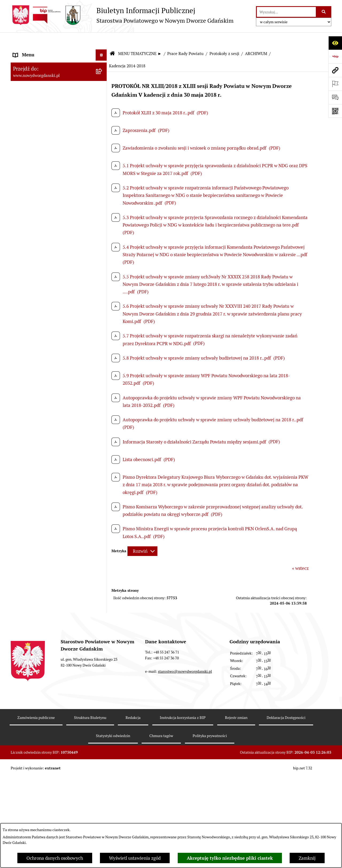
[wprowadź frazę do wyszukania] (286, 12)
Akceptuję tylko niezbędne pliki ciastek (230, 858)
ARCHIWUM (256, 39)
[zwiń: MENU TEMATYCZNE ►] (102, 64)
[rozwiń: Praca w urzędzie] (102, 458)
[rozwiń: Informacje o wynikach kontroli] (102, 561)
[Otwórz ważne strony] (335, 84)
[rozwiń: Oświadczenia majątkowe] (102, 383)
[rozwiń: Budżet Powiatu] (102, 95)
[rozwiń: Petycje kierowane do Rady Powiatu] (102, 288)
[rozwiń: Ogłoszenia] (102, 413)
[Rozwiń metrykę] (142, 536)
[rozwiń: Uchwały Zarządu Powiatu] (102, 339)
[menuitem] (59, 52)
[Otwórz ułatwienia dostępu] (335, 43)
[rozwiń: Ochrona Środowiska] (102, 517)
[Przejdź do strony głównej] (122, 15)
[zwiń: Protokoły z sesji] (102, 169)
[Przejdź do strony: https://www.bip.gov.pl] (335, 57)
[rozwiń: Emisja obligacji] (102, 110)
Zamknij (307, 858)
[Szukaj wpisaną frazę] (324, 12)
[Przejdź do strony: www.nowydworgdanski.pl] (335, 70)
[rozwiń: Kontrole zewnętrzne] (102, 547)
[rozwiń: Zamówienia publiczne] (102, 819)
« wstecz (300, 553)
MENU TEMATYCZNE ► (140, 39)
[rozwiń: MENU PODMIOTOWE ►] (102, 51)
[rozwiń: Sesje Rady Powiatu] (102, 154)
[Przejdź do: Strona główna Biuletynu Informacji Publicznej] (112, 39)
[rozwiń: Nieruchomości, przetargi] (102, 443)
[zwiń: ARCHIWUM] (102, 184)
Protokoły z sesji (224, 39)
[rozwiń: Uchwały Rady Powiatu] (102, 324)
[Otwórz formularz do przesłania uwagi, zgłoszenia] (335, 97)
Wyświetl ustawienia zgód (135, 858)
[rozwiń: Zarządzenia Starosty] (102, 354)
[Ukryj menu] (101, 40)
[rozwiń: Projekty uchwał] (102, 243)
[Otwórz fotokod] (335, 111)
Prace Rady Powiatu (185, 39)
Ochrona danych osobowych (55, 858)
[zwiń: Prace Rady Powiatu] (102, 124)
